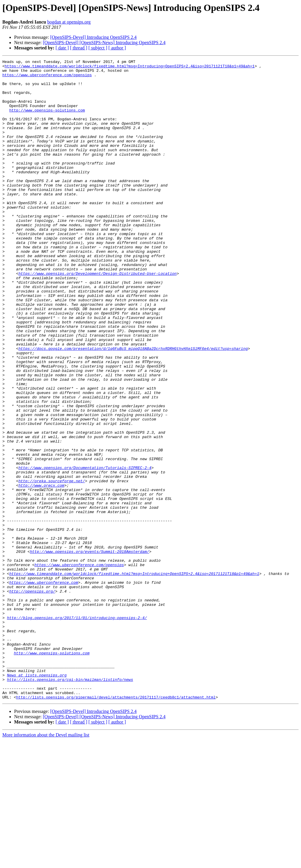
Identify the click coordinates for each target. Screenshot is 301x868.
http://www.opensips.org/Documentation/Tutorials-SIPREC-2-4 (85, 550)
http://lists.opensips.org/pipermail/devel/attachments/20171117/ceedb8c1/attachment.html (116, 825)
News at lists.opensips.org (37, 799)
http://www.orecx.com (41, 571)
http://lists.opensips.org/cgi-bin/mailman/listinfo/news (70, 804)
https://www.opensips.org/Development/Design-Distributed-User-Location (98, 317)
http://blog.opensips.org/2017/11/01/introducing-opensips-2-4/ (77, 730)
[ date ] (62, 48)
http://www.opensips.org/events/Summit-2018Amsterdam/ (90, 650)
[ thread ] (79, 48)
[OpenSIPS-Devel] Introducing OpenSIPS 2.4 (93, 37)
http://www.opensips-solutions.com (47, 121)
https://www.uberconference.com (44, 687)
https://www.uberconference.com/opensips (47, 78)
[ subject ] (98, 48)
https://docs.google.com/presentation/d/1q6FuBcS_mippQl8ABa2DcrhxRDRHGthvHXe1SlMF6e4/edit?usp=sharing (133, 407)
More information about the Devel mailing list (46, 863)
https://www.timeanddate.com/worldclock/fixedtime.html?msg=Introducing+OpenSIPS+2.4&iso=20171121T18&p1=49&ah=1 (130, 68)
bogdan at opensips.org (69, 22)
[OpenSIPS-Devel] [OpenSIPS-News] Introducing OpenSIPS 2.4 (104, 43)
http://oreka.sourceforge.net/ (52, 566)
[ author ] (117, 48)
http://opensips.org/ (32, 698)
